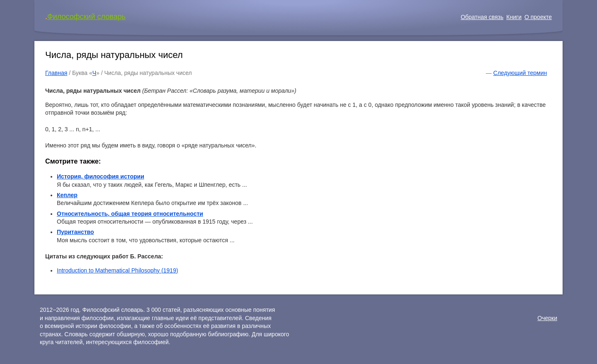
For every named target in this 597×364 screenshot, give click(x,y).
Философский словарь (86, 17)
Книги (514, 17)
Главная (56, 73)
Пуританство (75, 232)
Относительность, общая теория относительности (130, 214)
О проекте (538, 17)
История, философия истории (101, 176)
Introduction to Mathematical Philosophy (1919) (118, 270)
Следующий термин (520, 73)
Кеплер (67, 195)
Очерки (547, 318)
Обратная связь (482, 17)
